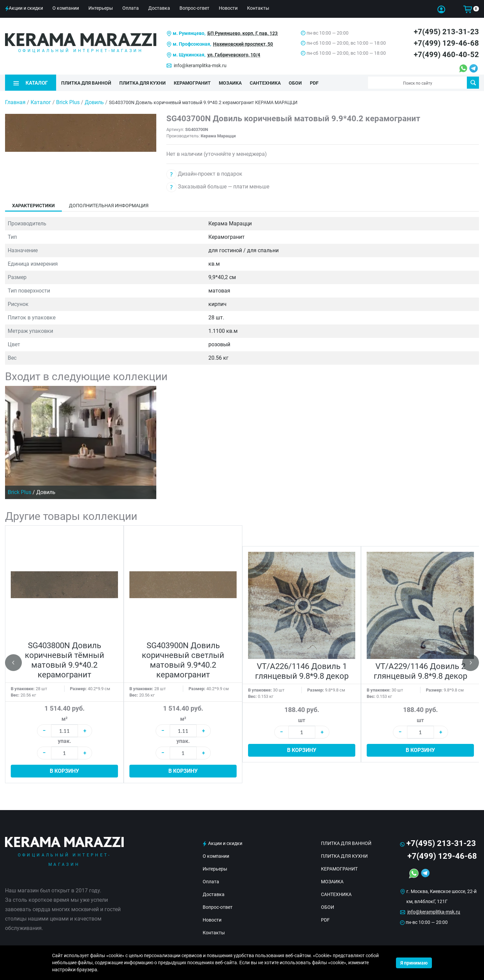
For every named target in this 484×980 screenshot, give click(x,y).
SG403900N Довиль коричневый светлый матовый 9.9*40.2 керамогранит (183, 660)
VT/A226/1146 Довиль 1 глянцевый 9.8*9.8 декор (302, 671)
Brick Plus (69, 102)
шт (302, 720)
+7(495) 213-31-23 (446, 32)
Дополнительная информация (109, 206)
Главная (15, 102)
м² (65, 719)
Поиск (473, 83)
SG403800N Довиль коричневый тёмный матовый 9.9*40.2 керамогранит (65, 660)
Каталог (41, 102)
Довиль (95, 102)
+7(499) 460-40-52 (446, 55)
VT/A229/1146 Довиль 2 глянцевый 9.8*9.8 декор (420, 671)
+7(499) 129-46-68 (446, 43)
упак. (65, 741)
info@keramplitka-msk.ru (200, 65)
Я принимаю (414, 963)
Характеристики (33, 206)
